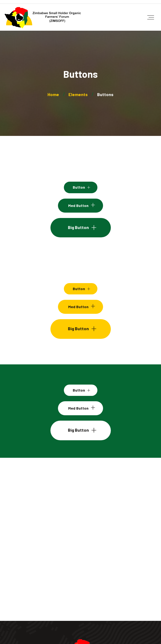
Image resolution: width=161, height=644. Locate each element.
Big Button (78, 227)
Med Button (78, 205)
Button (79, 187)
